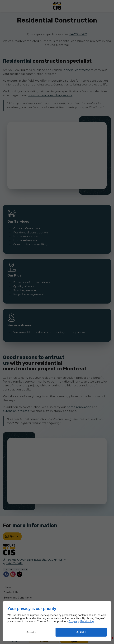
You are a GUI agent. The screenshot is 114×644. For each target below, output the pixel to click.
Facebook (86, 621)
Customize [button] (31, 632)
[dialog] (57, 621)
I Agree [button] (81, 632)
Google (73, 621)
